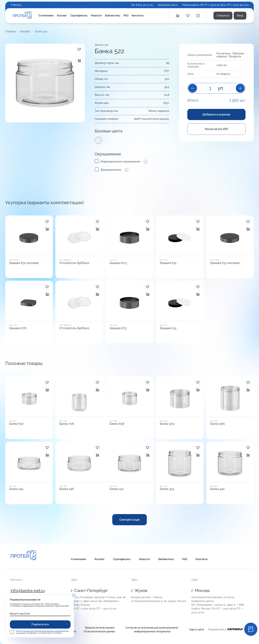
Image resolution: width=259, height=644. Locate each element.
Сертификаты (79, 16)
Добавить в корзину (216, 114)
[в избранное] (79, 49)
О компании (46, 16)
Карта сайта (197, 629)
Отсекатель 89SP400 (74, 263)
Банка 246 (67, 489)
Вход (240, 16)
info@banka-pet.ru (168, 5)
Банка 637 (16, 424)
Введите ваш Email (20, 614)
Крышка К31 (168, 263)
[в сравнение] (79, 60)
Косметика (223, 53)
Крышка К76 (18, 328)
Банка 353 (167, 489)
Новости (96, 16)
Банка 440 (217, 489)
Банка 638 (117, 424)
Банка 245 (16, 489)
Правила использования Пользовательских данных (99, 630)
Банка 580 (217, 424)
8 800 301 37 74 (144, 5)
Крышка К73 (118, 263)
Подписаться (40, 624)
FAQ (126, 16)
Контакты (138, 16)
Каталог (62, 16)
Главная (10, 32)
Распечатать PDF (216, 129)
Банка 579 (167, 424)
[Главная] (23, 556)
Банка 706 (67, 424)
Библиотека (113, 16)
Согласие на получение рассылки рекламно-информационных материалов (152, 630)
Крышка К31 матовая (24, 263)
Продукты (235, 56)
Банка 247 (117, 489)
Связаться (223, 16)
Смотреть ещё (129, 520)
